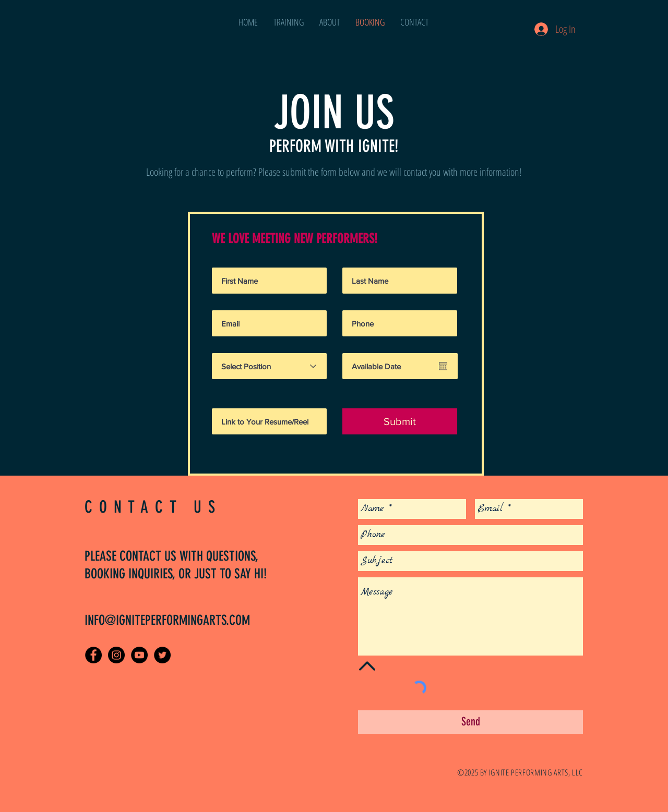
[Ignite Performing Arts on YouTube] (139, 655)
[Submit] (400, 421)
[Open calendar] (443, 366)
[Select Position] (269, 366)
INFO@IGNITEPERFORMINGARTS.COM (167, 620)
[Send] (470, 722)
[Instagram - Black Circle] (116, 655)
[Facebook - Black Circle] (93, 655)
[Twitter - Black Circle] (162, 655)
